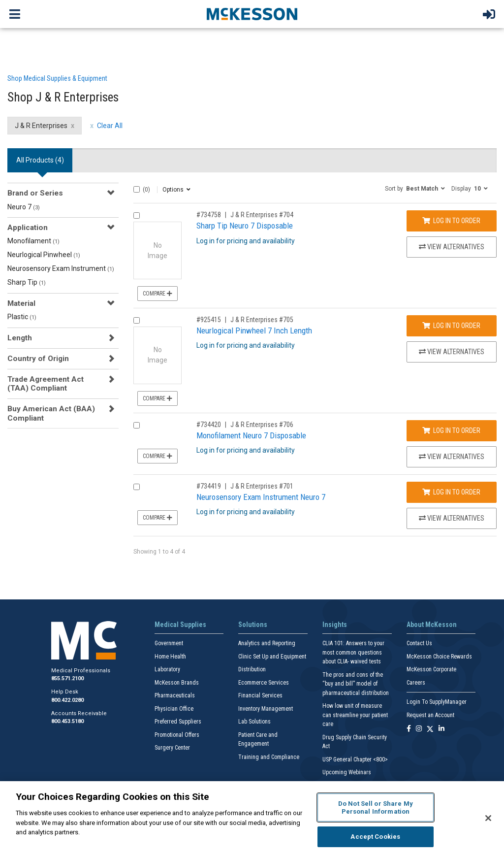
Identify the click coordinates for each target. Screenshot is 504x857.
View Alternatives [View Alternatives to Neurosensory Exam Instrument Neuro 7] (452, 518)
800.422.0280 (67, 700)
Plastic (22, 317)
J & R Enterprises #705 (262, 320)
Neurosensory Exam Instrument (61, 268)
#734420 (209, 425)
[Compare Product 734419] (137, 487)
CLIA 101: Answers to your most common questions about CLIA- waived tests (353, 652)
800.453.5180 (67, 721)
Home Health (170, 657)
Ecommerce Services (264, 683)
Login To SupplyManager (437, 702)
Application (28, 228)
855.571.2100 (67, 678)
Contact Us (419, 643)
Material (21, 303)
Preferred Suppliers (178, 722)
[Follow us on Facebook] (409, 729)
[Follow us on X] (430, 729)
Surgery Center (172, 748)
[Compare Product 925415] (137, 320)
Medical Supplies (180, 625)
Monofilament (33, 241)
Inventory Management (266, 709)
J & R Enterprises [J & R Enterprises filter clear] (41, 126)
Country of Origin (38, 359)
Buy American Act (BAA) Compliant (51, 413)
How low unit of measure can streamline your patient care (355, 715)
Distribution (252, 669)
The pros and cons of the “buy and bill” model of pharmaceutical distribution (356, 684)
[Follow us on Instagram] (419, 729)
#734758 (209, 215)
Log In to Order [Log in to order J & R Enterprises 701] (451, 492)
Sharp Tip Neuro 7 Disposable (245, 226)
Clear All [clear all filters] (110, 126)
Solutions (253, 625)
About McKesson (432, 625)
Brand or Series (35, 193)
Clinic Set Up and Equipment (272, 657)
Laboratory (167, 669)
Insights (335, 625)
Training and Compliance (269, 757)
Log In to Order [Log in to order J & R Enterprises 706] (451, 430)
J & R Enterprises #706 (262, 425)
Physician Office (174, 709)
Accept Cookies (375, 837)
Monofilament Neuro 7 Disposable (251, 435)
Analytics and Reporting (267, 643)
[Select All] (137, 189)
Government (169, 643)
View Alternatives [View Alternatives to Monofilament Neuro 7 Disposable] (452, 457)
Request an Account (430, 715)
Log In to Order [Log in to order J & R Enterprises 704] (451, 221)
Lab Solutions (254, 722)
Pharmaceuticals (175, 695)
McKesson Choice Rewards (439, 657)
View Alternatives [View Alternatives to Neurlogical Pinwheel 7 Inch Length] (452, 352)
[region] (252, 819)
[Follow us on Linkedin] (441, 729)
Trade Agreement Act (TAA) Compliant (46, 384)
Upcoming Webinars (347, 772)
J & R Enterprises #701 (262, 486)
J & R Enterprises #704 (262, 215)
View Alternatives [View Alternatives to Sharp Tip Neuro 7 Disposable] (452, 247)
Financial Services (260, 695)
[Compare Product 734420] (137, 425)
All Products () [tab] (40, 160)
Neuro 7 (24, 207)
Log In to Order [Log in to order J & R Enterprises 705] (451, 326)
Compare (157, 294)
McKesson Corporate (431, 669)
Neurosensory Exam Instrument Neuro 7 (261, 497)
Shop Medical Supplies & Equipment (57, 78)
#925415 (209, 320)
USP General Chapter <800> (355, 759)
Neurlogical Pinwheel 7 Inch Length (254, 330)
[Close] (488, 818)
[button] (415, 188)
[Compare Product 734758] (137, 215)
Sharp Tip (27, 282)
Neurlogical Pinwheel (44, 255)
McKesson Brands (177, 683)
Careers (416, 683)
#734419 (209, 486)
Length (20, 338)
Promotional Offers (177, 735)
